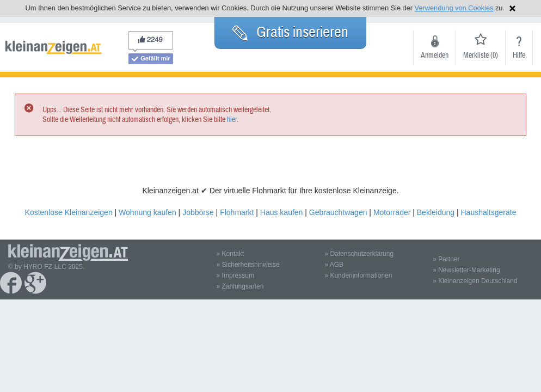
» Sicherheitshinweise (248, 265)
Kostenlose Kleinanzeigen (69, 212)
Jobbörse (198, 212)
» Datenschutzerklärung (359, 254)
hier (232, 120)
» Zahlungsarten (240, 286)
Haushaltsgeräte (488, 212)
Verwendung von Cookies (454, 8)
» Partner (446, 259)
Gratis (290, 32)
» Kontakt (230, 254)
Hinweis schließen (512, 8)
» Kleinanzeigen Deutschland (475, 281)
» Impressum (235, 275)
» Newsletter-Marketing (466, 270)
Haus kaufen (282, 212)
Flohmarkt (237, 212)
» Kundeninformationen (358, 275)
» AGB (334, 265)
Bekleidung (436, 212)
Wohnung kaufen (147, 212)
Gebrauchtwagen (338, 212)
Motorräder (392, 212)
